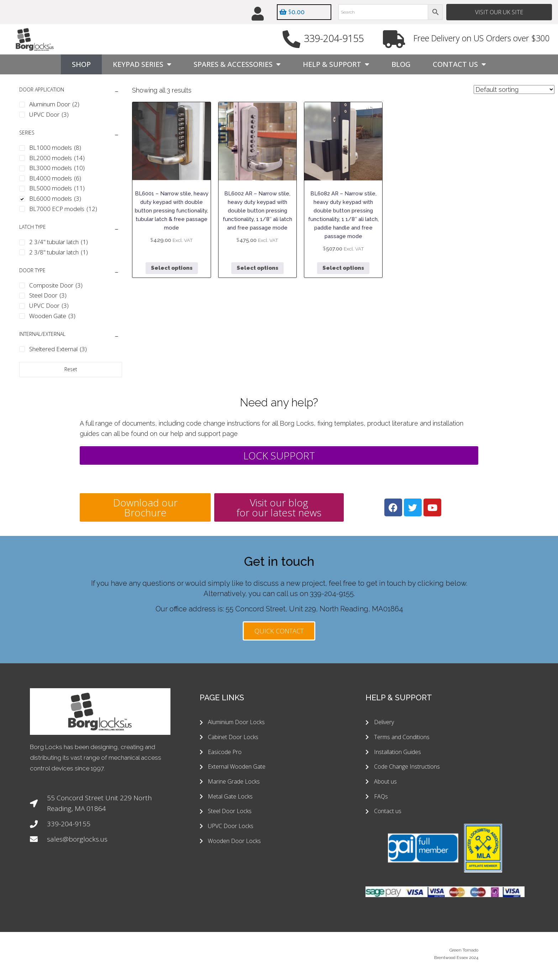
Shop (81, 65)
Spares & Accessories (237, 65)
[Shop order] (514, 90)
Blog (401, 65)
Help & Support (336, 65)
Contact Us (459, 65)
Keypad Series (142, 65)
